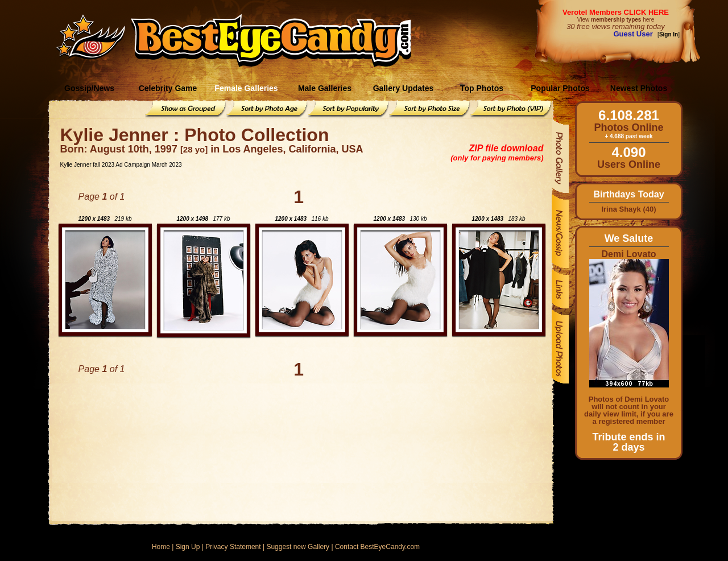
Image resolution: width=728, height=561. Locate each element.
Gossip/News (89, 88)
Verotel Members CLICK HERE (616, 12)
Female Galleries (246, 88)
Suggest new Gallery (298, 547)
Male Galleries (325, 88)
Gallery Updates (404, 88)
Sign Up (188, 547)
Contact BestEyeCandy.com (377, 547)
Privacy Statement (233, 547)
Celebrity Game (168, 88)
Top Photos (482, 88)
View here (616, 20)
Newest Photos (639, 88)
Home (161, 547)
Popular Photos (560, 88)
